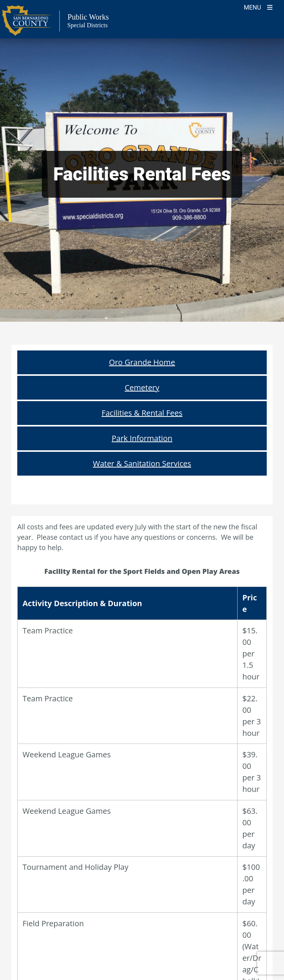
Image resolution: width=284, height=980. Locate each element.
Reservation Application (142, 787)
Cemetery (142, 388)
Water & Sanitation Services (142, 464)
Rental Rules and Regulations (142, 763)
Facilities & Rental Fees (142, 413)
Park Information (142, 438)
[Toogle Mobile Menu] (258, 7)
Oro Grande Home (142, 362)
